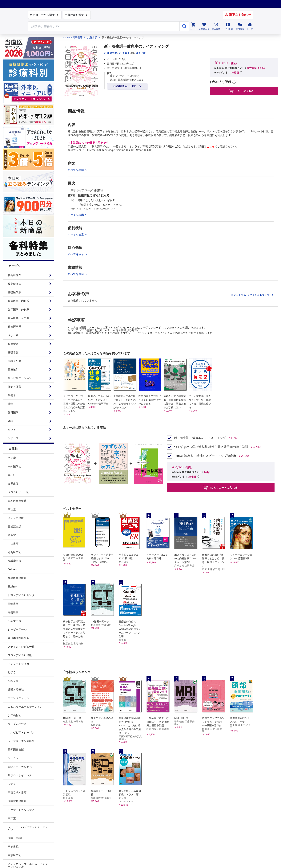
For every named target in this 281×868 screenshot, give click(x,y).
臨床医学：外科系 (18, 309)
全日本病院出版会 (18, 638)
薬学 (10, 404)
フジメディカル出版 (20, 655)
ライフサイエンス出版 (21, 741)
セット (12, 430)
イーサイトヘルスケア (21, 810)
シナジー (13, 784)
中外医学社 (14, 466)
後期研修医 (14, 284)
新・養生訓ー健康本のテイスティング (200, 438)
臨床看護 (13, 344)
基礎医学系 (14, 292)
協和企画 (13, 681)
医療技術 (13, 370)
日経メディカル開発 (20, 767)
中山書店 (13, 544)
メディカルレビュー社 (21, 647)
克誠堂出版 (14, 561)
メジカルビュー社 (18, 492)
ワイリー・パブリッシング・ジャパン (28, 828)
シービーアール (17, 629)
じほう (12, 672)
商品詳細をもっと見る (125, 86)
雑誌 (10, 421)
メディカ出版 (16, 518)
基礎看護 (13, 352)
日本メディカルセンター (22, 595)
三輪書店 (13, 604)
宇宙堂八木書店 (17, 792)
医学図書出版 (16, 750)
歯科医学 (13, 412)
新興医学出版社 (17, 578)
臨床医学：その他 (18, 318)
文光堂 (12, 458)
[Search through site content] (104, 26)
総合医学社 (14, 552)
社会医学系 (14, 327)
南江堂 (12, 818)
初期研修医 (14, 275)
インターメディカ (18, 664)
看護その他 (14, 361)
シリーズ (13, 438)
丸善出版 (13, 612)
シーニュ (13, 758)
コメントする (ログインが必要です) (251, 295)
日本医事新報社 (17, 501)
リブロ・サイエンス (20, 775)
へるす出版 (14, 621)
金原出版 (13, 484)
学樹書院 (13, 847)
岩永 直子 (124, 53)
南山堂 (12, 509)
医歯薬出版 (14, 526)
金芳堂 (12, 535)
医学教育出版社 (17, 801)
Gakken (12, 569)
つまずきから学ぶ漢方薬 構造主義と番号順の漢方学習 (211, 447)
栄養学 (12, 395)
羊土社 (12, 475)
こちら (211, 146)
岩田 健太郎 (111, 53)
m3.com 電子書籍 (73, 37)
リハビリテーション (20, 378)
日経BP (12, 587)
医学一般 (13, 335)
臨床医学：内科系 (18, 301)
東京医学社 (14, 855)
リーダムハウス (17, 724)
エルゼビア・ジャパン (21, 732)
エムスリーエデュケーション (25, 707)
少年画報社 (14, 715)
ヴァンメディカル (18, 698)
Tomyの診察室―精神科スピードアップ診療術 (205, 456)
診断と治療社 (16, 690)
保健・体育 (14, 387)
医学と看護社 (16, 838)
